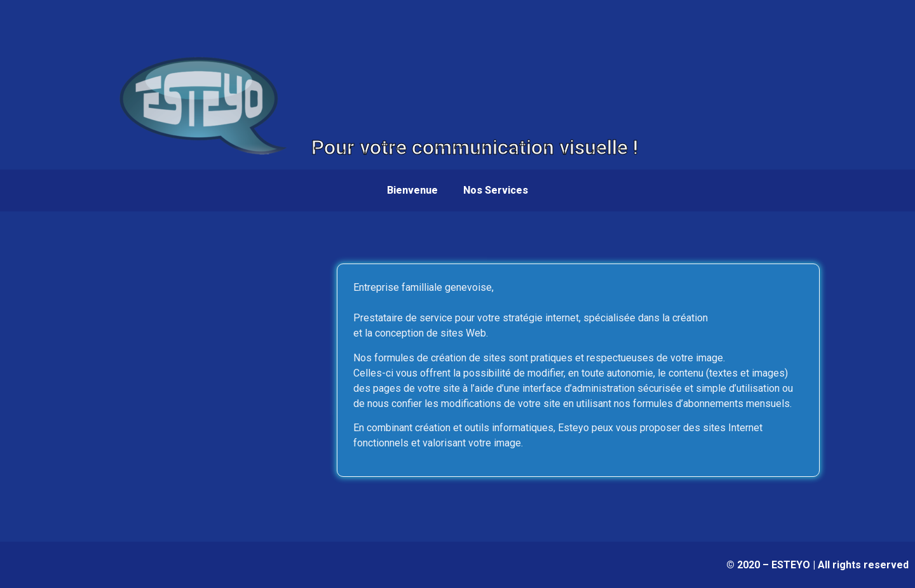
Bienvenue (412, 190)
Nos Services (496, 190)
